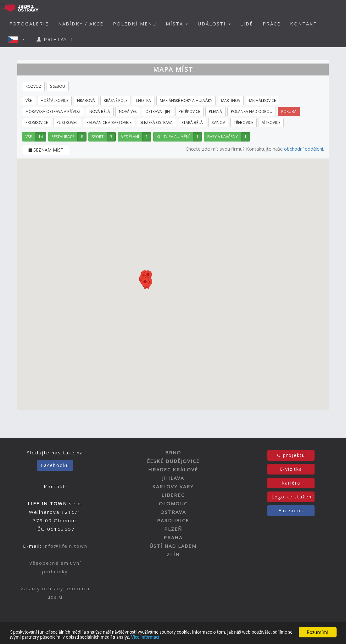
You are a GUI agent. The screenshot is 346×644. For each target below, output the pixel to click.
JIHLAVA (173, 478)
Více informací (204, 637)
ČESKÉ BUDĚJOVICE (173, 461)
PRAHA (173, 537)
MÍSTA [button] (177, 24)
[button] (18, 39)
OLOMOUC (173, 503)
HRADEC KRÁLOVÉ (173, 469)
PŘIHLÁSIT (55, 39)
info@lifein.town (65, 546)
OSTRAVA (173, 512)
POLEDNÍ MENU (135, 24)
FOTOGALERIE (29, 24)
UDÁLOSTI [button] (214, 24)
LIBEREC (173, 495)
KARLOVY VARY (173, 486)
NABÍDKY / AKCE (81, 24)
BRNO (173, 452)
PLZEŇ (173, 529)
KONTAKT (304, 24)
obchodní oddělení (304, 149)
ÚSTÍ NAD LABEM (173, 546)
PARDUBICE (173, 520)
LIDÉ (247, 24)
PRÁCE (272, 24)
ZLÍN (173, 554)
